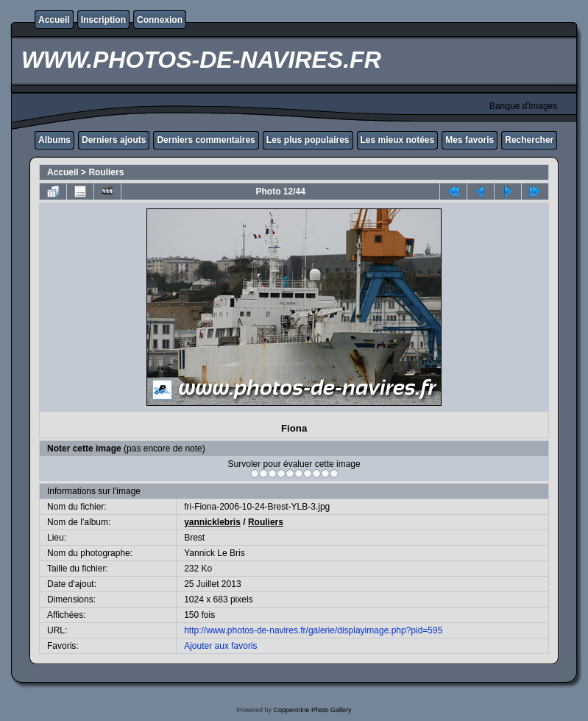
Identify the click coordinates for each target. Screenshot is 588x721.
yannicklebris (212, 522)
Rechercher (529, 140)
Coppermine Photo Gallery (312, 710)
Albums (54, 140)
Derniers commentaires (206, 140)
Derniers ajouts (114, 140)
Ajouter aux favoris (220, 646)
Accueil (54, 20)
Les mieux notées (398, 140)
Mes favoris (470, 140)
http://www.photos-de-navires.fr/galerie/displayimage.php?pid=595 (313, 630)
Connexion (160, 20)
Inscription (103, 20)
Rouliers (106, 172)
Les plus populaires (308, 140)
